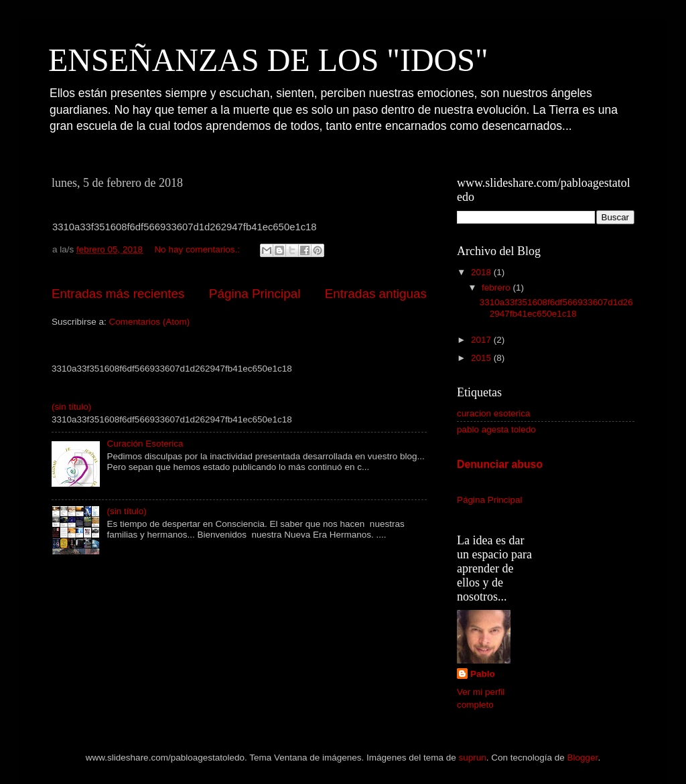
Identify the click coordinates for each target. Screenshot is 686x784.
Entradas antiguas (376, 294)
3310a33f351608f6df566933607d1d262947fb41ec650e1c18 (556, 308)
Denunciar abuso (500, 464)
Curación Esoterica (145, 444)
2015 (482, 358)
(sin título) (71, 407)
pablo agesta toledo (496, 429)
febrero (497, 288)
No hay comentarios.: (198, 249)
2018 (482, 272)
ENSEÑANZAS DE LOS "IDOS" (268, 60)
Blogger (583, 758)
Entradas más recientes (118, 294)
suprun (472, 758)
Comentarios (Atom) (150, 322)
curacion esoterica (494, 413)
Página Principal (255, 294)
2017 (482, 340)
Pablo (483, 674)
